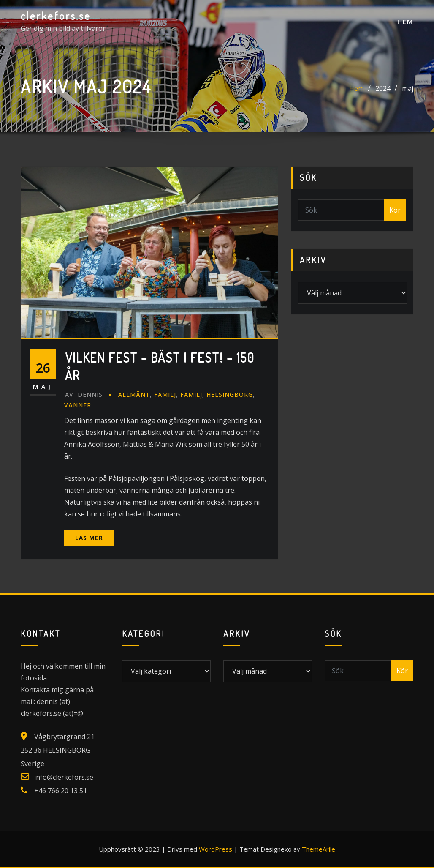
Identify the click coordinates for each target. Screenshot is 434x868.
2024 (383, 88)
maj (408, 88)
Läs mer (89, 538)
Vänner (78, 405)
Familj (165, 394)
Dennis (84, 394)
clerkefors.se (56, 16)
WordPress (216, 849)
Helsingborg (230, 394)
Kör (395, 210)
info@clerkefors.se (64, 777)
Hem (405, 22)
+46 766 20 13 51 (61, 791)
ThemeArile (319, 849)
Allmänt (134, 394)
